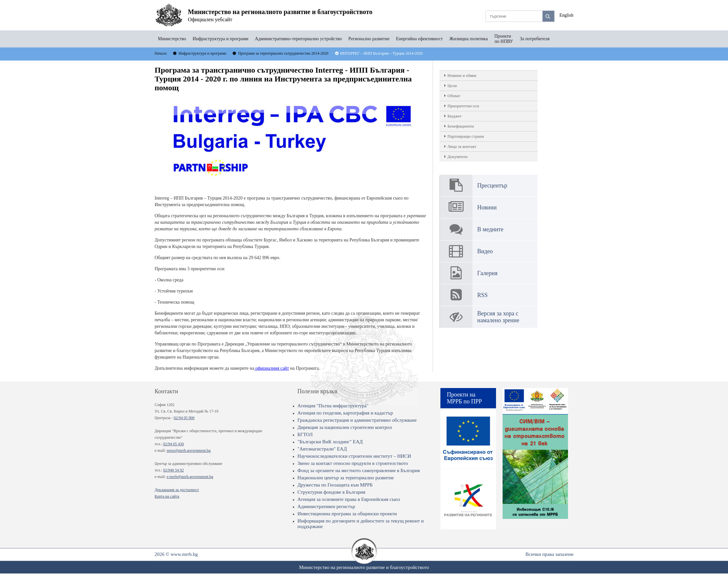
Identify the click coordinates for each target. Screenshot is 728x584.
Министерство (172, 39)
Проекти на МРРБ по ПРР (464, 398)
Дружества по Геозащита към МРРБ (335, 485)
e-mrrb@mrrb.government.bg (190, 477)
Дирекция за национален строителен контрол (345, 427)
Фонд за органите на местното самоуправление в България (359, 470)
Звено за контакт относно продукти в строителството (353, 463)
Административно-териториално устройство (298, 39)
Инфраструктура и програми (221, 39)
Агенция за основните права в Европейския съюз (349, 499)
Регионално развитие (369, 39)
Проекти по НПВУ (504, 39)
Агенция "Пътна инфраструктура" (333, 406)
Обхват (454, 96)
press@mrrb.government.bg (188, 451)
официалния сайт (272, 368)
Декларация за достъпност (177, 490)
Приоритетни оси (463, 106)
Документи (458, 157)
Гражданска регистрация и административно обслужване (357, 420)
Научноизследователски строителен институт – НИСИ (354, 456)
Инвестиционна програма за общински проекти (347, 514)
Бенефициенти (461, 126)
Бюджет (455, 116)
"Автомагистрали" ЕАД (322, 449)
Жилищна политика (469, 39)
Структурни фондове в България (331, 492)
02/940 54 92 (173, 470)
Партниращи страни (466, 136)
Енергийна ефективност (419, 39)
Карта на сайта (167, 496)
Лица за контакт (462, 146)
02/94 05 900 (184, 418)
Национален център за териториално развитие (346, 478)
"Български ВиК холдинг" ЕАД (330, 442)
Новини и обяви (462, 75)
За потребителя (535, 39)
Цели (452, 86)
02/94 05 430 (173, 444)
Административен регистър (326, 506)
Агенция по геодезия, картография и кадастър (345, 413)
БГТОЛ (305, 434)
